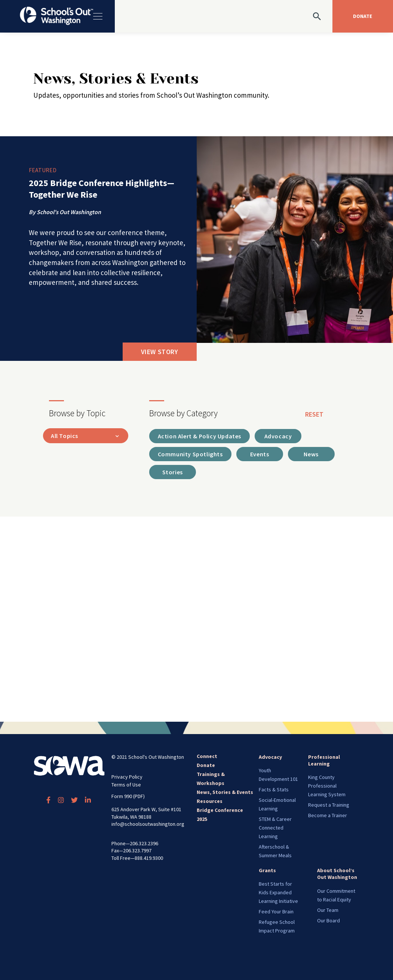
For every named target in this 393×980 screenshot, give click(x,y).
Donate (206, 765)
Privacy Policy (127, 777)
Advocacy (270, 757)
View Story (160, 352)
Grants (267, 870)
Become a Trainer (328, 815)
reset (314, 414)
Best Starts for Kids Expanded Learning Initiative (278, 892)
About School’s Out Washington (337, 874)
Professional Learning (324, 760)
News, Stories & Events (225, 792)
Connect (207, 756)
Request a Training (329, 805)
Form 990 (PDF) (128, 796)
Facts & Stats (274, 789)
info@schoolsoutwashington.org (148, 824)
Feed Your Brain (276, 911)
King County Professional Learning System (327, 786)
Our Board (328, 920)
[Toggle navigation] (97, 16)
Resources (210, 801)
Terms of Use (126, 785)
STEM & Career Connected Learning (275, 828)
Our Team (328, 910)
